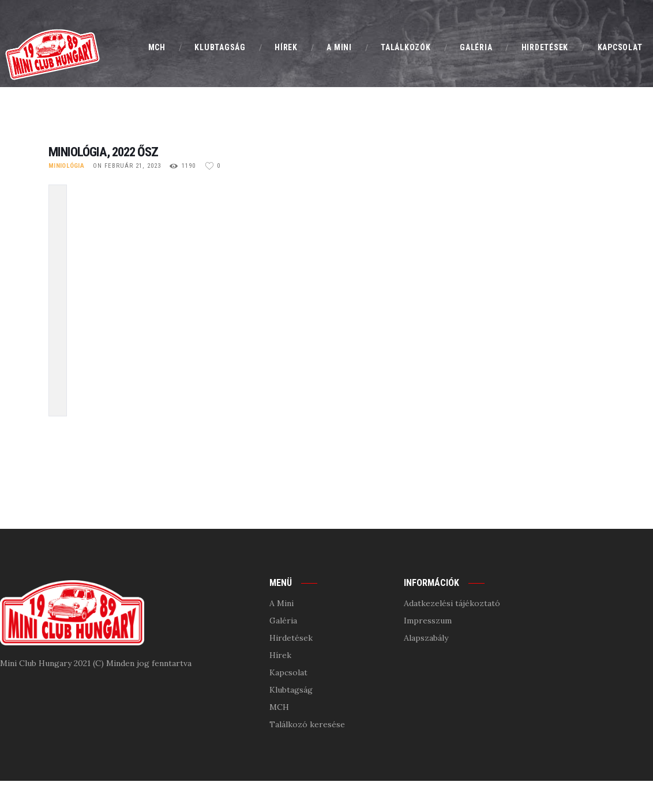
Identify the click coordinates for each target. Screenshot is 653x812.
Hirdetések (291, 638)
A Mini (282, 603)
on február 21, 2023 (127, 166)
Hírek (280, 655)
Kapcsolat (288, 672)
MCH (279, 707)
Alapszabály (426, 638)
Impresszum (428, 621)
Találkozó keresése (307, 724)
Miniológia (66, 166)
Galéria (283, 621)
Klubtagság (291, 690)
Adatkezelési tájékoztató (452, 603)
